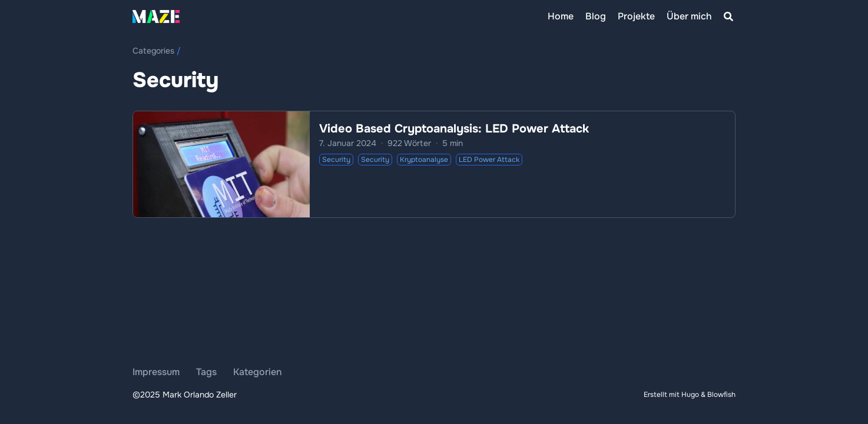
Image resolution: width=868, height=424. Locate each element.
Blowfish (721, 395)
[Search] (728, 16)
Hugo (690, 395)
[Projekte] (636, 16)
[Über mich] (689, 16)
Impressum (156, 372)
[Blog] (596, 16)
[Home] (561, 16)
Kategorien (258, 372)
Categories (153, 51)
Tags (206, 372)
